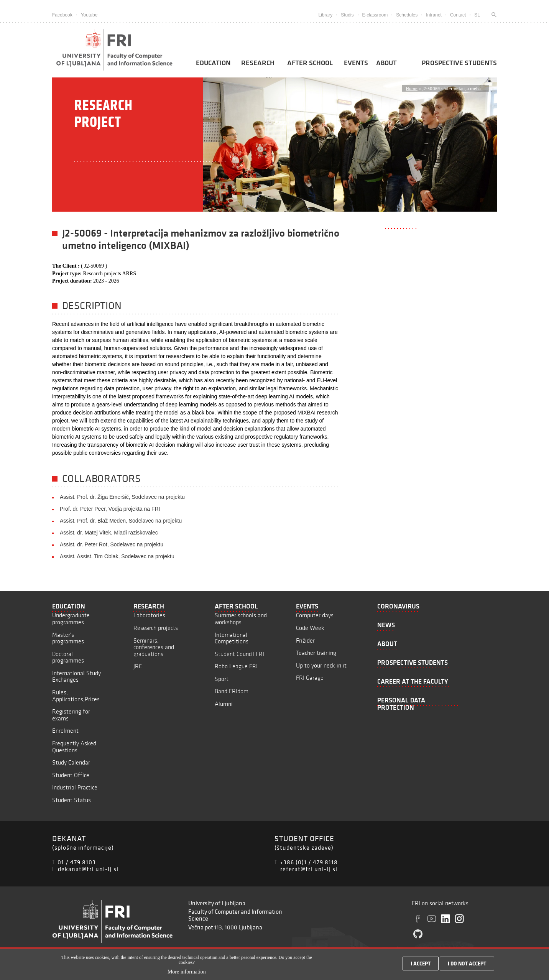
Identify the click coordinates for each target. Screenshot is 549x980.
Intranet (434, 15)
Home (412, 88)
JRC (138, 666)
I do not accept (467, 965)
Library (325, 15)
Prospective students (459, 63)
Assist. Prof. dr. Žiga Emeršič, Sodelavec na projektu (122, 497)
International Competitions (232, 638)
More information (187, 974)
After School (310, 63)
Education (213, 63)
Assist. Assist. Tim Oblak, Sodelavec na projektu (117, 556)
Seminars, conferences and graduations (154, 647)
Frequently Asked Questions (74, 747)
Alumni (224, 704)
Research (258, 63)
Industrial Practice (75, 787)
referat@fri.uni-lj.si (309, 869)
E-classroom (375, 15)
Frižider (305, 640)
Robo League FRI (236, 666)
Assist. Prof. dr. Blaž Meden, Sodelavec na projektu (121, 521)
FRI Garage (310, 678)
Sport (222, 679)
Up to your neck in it (321, 665)
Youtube (89, 15)
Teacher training (316, 653)
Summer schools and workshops (241, 619)
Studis (347, 15)
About (386, 63)
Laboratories (149, 615)
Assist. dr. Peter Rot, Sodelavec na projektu (112, 544)
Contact (458, 15)
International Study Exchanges (76, 677)
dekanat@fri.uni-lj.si (88, 869)
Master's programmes (68, 638)
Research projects (156, 628)
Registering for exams (71, 715)
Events (356, 63)
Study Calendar (71, 762)
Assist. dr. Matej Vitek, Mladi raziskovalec (109, 533)
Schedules (407, 15)
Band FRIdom (232, 691)
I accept (421, 965)
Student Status (72, 800)
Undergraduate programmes (71, 619)
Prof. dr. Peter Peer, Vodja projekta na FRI (110, 509)
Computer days (315, 615)
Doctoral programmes (68, 657)
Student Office (71, 775)
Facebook (62, 15)
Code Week (310, 628)
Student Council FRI (239, 654)
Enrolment (65, 731)
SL (477, 15)
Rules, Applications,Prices (76, 696)
